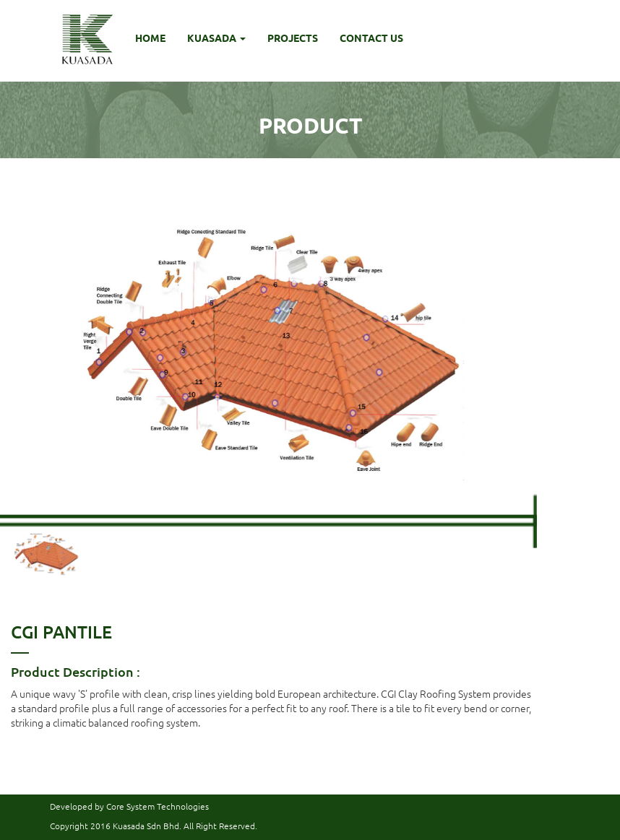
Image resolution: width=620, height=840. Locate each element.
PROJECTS (293, 38)
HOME (150, 38)
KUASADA (216, 38)
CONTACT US (371, 38)
